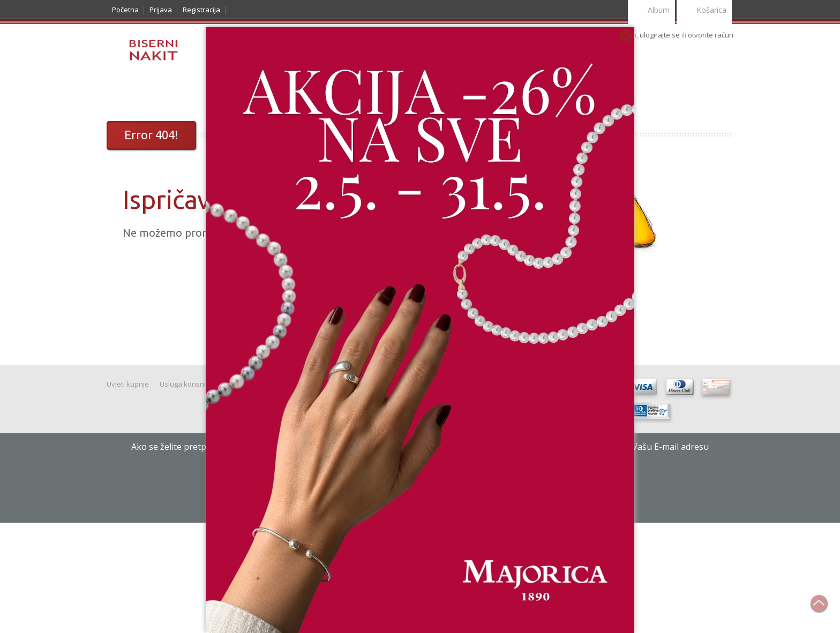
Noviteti (182, 95)
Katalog (133, 95)
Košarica (704, 11)
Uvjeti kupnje (128, 384)
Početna (125, 10)
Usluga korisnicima (190, 384)
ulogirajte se (661, 35)
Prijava (161, 10)
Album (651, 11)
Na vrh (824, 609)
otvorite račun (711, 35)
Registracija (201, 10)
